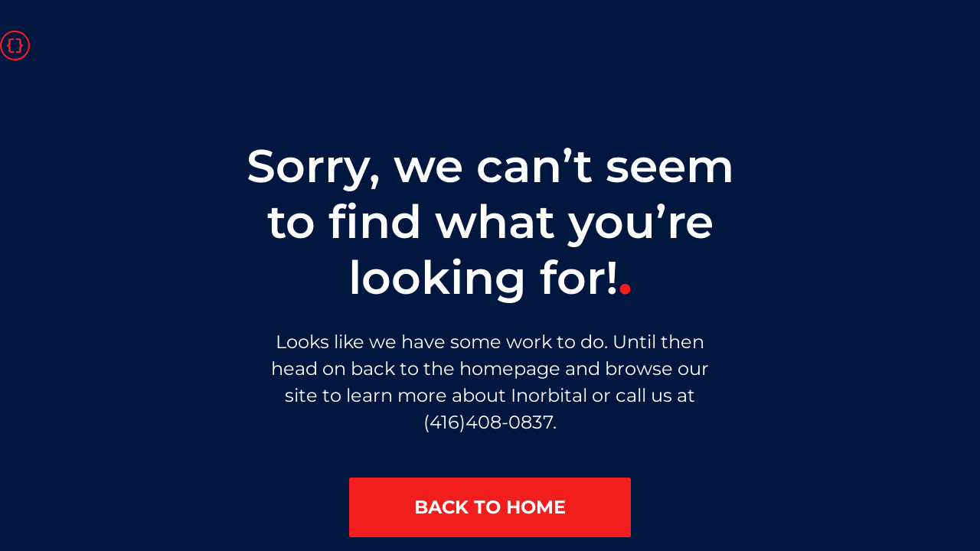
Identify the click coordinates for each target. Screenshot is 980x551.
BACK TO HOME (490, 507)
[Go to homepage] (15, 44)
